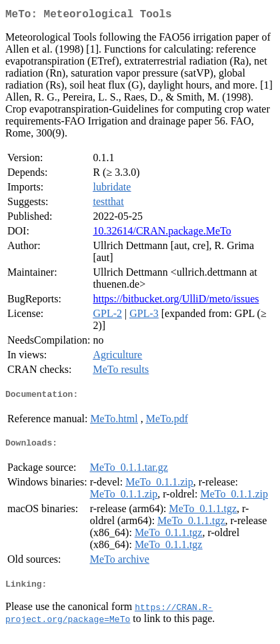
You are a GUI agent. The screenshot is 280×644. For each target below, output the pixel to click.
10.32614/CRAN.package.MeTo (162, 233)
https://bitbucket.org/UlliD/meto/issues (176, 301)
